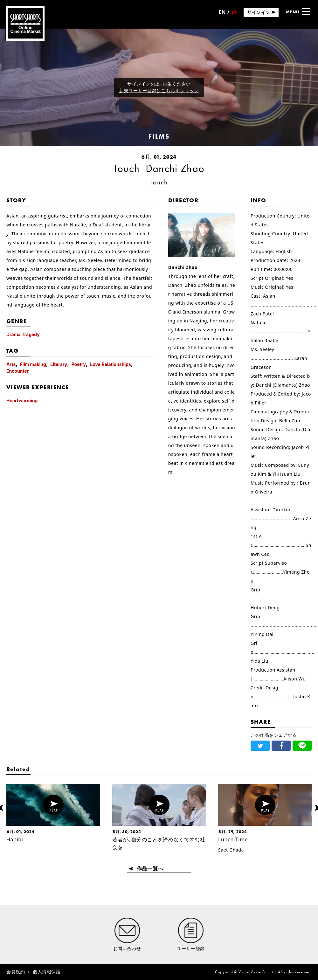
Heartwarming (22, 400)
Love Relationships (111, 364)
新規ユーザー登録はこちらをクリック (159, 90)
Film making (33, 364)
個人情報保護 (47, 972)
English (222, 14)
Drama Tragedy (23, 334)
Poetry (79, 364)
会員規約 (16, 972)
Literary (59, 364)
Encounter (18, 371)
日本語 (234, 14)
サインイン (139, 84)
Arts (11, 364)
